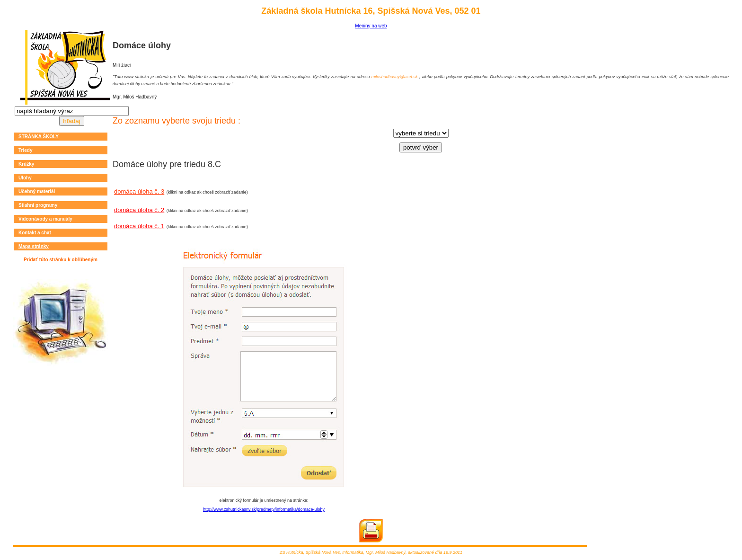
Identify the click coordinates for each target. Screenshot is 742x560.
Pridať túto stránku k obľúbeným (61, 260)
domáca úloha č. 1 (139, 226)
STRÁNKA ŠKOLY (39, 137)
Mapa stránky (34, 246)
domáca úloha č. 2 (139, 210)
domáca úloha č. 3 (139, 191)
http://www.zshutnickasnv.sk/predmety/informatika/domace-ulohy (264, 509)
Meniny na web (371, 26)
